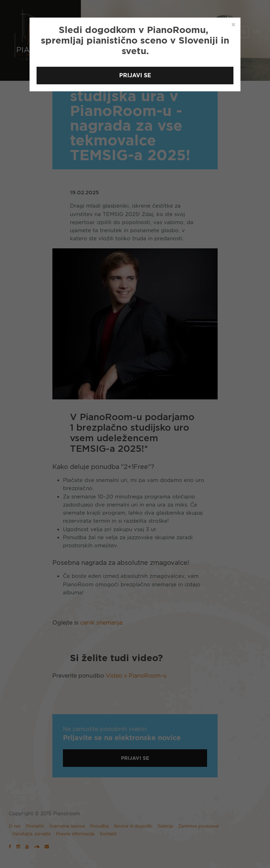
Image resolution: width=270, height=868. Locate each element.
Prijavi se (135, 75)
